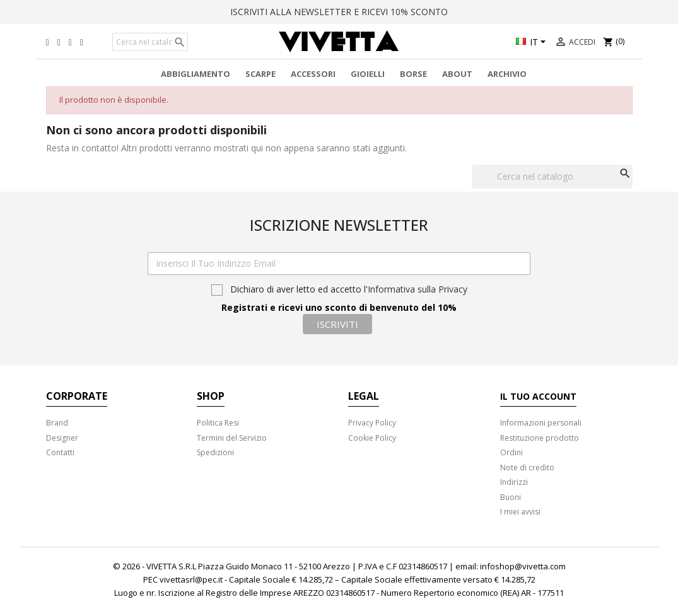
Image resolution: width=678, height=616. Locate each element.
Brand (57, 423)
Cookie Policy (372, 438)
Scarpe (260, 74)
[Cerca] (150, 42)
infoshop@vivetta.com (523, 566)
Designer (62, 438)
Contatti (60, 452)
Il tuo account (538, 396)
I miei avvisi (520, 512)
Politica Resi (218, 423)
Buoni (511, 497)
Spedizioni (215, 452)
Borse (413, 74)
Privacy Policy (372, 423)
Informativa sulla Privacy (418, 289)
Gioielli (368, 74)
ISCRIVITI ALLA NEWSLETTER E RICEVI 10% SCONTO (339, 12)
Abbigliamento (196, 74)
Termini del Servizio (232, 438)
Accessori (313, 74)
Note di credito (527, 468)
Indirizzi (514, 482)
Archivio (507, 74)
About (457, 74)
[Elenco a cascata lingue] (533, 43)
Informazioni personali (541, 423)
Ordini (511, 452)
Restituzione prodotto (540, 438)
